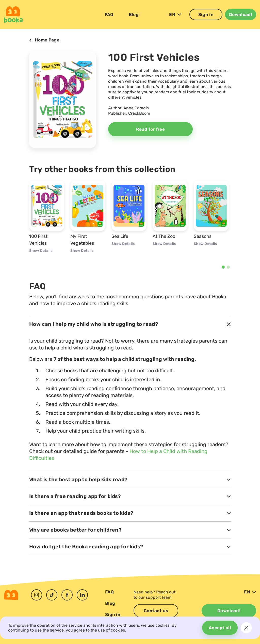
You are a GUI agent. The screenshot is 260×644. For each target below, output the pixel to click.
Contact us (156, 611)
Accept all (220, 628)
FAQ (109, 14)
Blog (134, 14)
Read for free (150, 129)
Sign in (206, 14)
